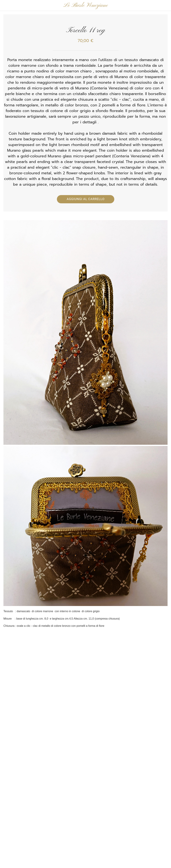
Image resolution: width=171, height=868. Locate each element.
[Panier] (166, 5)
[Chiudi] (5, 5)
